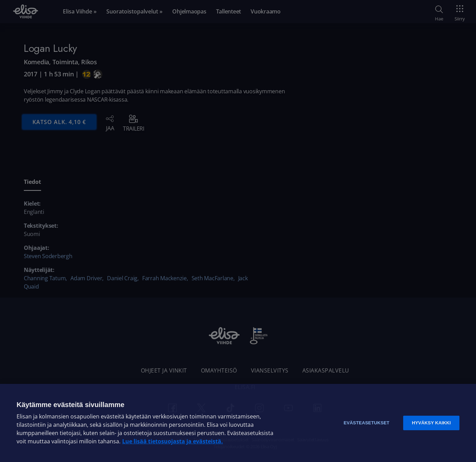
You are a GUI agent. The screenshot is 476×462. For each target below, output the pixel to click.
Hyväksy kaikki (431, 423)
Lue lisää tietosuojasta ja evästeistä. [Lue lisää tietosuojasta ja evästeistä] (173, 441)
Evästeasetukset (366, 423)
